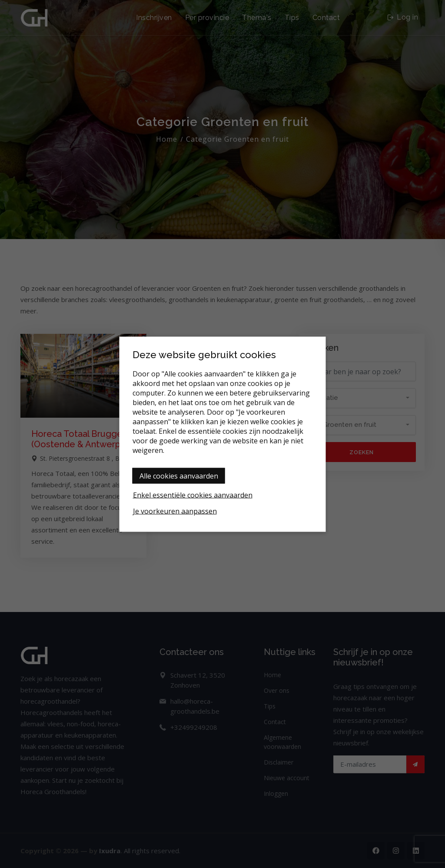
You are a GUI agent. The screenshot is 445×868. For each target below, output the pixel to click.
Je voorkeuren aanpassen (175, 511)
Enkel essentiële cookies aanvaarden (193, 495)
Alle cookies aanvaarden (179, 476)
